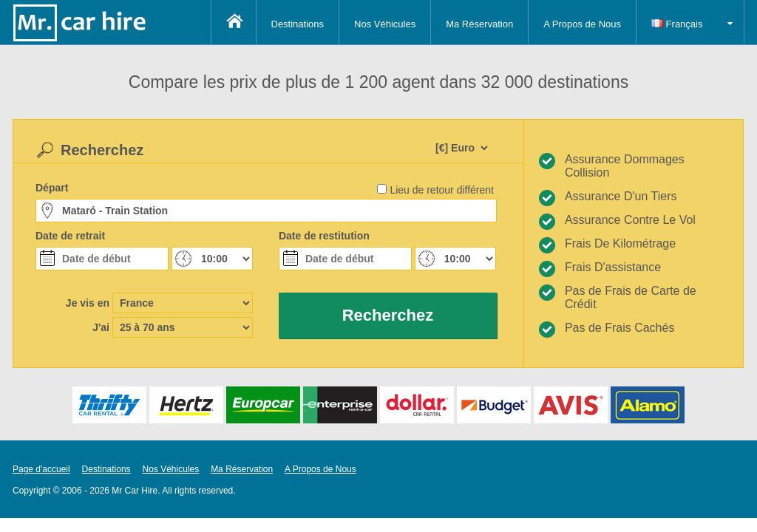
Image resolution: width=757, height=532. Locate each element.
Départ (52, 188)
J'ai (101, 327)
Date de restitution (324, 236)
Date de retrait (70, 236)
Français (677, 24)
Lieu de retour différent (442, 190)
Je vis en (88, 303)
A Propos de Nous (582, 24)
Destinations (298, 24)
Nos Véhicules (385, 24)
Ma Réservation (479, 24)
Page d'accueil (41, 469)
